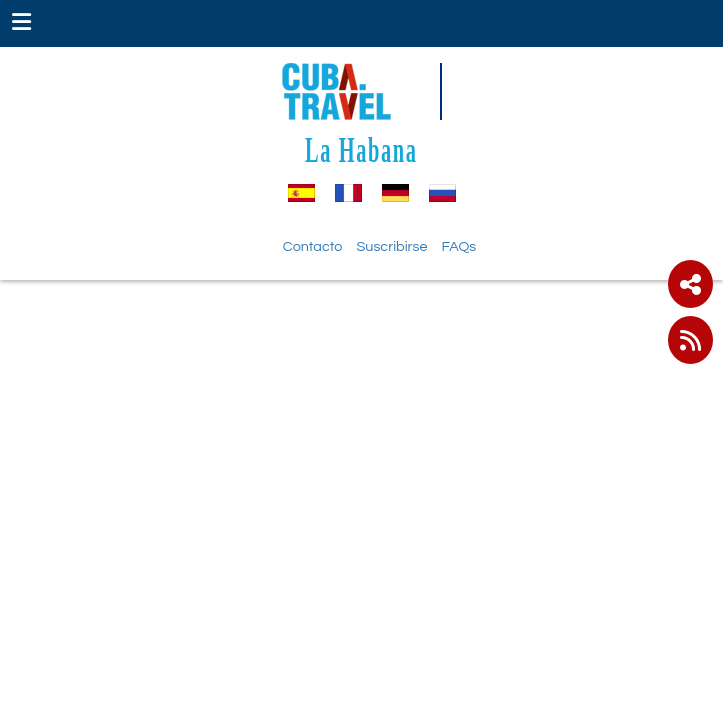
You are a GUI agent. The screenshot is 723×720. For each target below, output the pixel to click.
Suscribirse (391, 246)
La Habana (361, 149)
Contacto (313, 246)
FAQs (459, 246)
